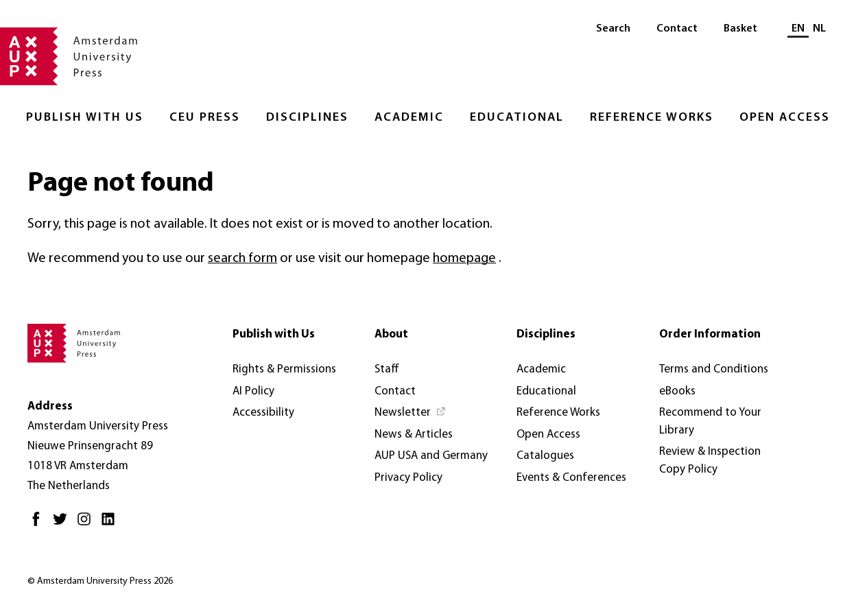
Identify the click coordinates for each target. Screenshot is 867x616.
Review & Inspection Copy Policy (710, 461)
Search (613, 29)
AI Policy (253, 391)
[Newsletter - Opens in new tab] (411, 413)
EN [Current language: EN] (798, 29)
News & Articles (414, 435)
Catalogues (545, 456)
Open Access (785, 118)
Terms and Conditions (714, 369)
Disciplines (307, 118)
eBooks (677, 391)
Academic (409, 118)
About (391, 334)
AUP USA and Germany (431, 456)
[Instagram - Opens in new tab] (87, 524)
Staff (387, 369)
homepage (464, 259)
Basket (740, 29)
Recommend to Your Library (710, 422)
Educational (517, 118)
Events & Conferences (571, 478)
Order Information (710, 334)
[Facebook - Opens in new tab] (39, 524)
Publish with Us (85, 118)
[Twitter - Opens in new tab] (63, 524)
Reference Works (652, 118)
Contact (677, 29)
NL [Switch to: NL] (819, 29)
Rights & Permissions (284, 369)
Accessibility (263, 413)
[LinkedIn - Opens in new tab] (111, 524)
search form (242, 259)
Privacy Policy (408, 478)
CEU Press (205, 118)
